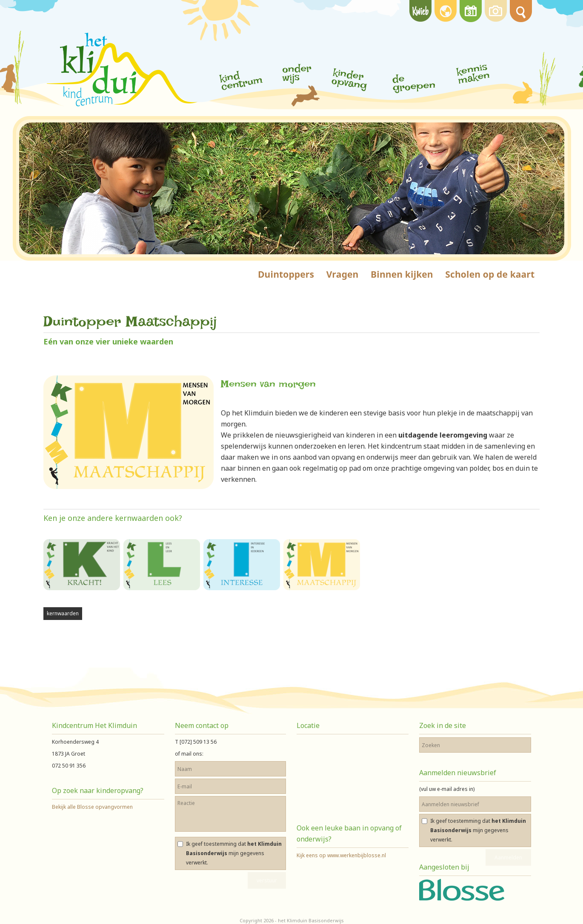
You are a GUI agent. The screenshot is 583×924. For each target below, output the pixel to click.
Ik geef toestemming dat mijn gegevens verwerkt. (234, 853)
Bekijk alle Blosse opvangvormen (92, 807)
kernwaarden (63, 613)
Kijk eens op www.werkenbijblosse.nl (341, 855)
